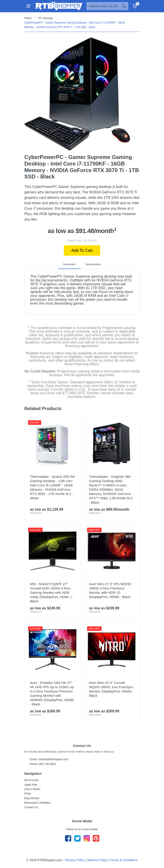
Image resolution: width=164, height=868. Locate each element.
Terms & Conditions (124, 860)
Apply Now (31, 785)
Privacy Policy (75, 860)
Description (69, 264)
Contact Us (31, 807)
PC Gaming (45, 18)
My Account (31, 780)
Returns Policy (97, 860)
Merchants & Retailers (38, 803)
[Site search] (103, 6)
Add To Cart (82, 250)
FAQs (28, 794)
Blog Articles (32, 798)
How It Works (32, 789)
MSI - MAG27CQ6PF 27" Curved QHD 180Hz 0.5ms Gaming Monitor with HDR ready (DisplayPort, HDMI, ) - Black (52, 593)
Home (28, 18)
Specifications (93, 264)
